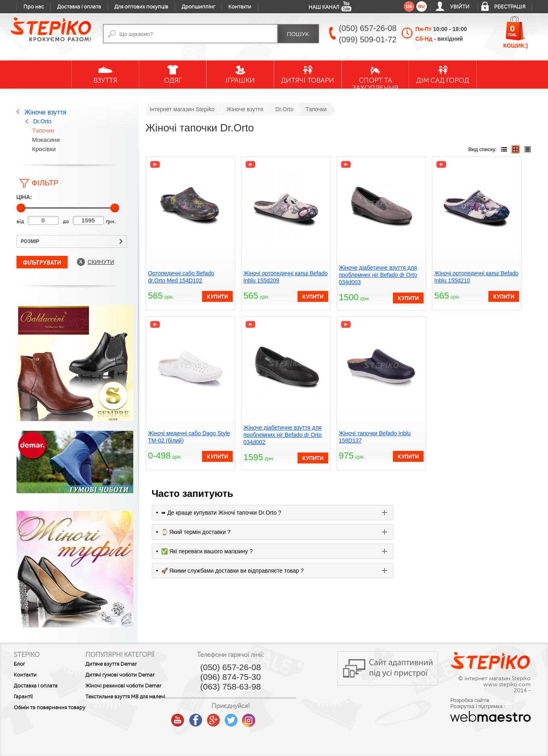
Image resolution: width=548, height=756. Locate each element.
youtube (205, 717)
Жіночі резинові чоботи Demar (128, 689)
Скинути (101, 262)
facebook (222, 717)
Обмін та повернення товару (40, 710)
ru (422, 6)
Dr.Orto (42, 121)
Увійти (460, 7)
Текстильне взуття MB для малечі (130, 705)
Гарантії (23, 697)
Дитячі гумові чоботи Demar (134, 675)
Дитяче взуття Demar (125, 664)
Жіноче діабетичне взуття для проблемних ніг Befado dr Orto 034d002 (283, 435)
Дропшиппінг (198, 7)
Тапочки (43, 130)
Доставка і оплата (79, 7)
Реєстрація (510, 7)
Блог (19, 664)
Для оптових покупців (141, 7)
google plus (240, 721)
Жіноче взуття (45, 112)
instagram (275, 717)
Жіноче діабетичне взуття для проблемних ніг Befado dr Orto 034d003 (378, 275)
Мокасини (46, 140)
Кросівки (44, 149)
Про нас (34, 7)
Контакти (240, 7)
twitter (258, 717)
